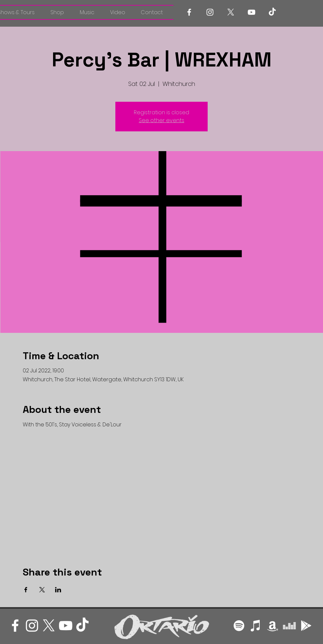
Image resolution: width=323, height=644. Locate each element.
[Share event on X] (42, 590)
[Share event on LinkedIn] (58, 590)
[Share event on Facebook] (26, 590)
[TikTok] (272, 12)
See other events (161, 120)
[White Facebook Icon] (189, 12)
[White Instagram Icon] (210, 12)
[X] (231, 12)
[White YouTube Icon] (251, 12)
